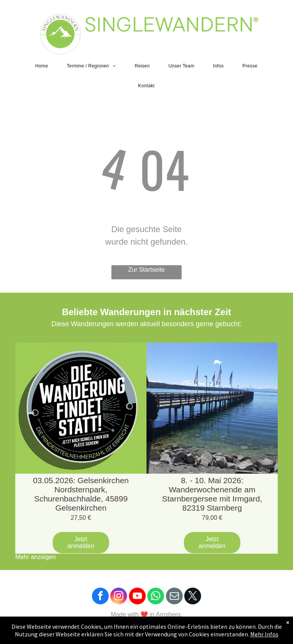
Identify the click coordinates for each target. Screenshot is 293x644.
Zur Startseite (146, 270)
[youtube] (137, 597)
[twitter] (193, 597)
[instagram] (119, 597)
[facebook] (100, 597)
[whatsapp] (156, 597)
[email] (174, 597)
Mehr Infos (264, 634)
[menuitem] (45, 66)
